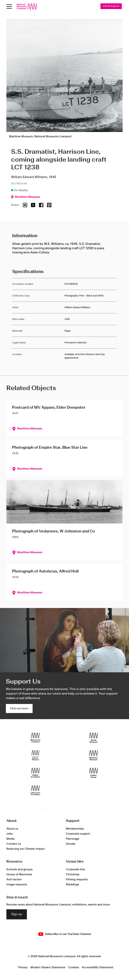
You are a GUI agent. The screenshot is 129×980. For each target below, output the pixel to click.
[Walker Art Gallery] (35, 773)
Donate (71, 844)
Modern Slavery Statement (48, 967)
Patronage (73, 839)
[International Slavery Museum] (35, 755)
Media (10, 839)
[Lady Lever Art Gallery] (35, 791)
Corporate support (78, 834)
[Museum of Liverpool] (35, 738)
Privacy (23, 967)
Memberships (75, 829)
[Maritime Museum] (94, 755)
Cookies (74, 967)
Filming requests (77, 880)
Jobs (10, 834)
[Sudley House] (94, 773)
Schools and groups (19, 870)
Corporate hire (75, 870)
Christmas (73, 875)
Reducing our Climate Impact (26, 849)
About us (12, 829)
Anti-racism (14, 880)
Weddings (72, 885)
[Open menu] (9, 7)
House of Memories (19, 875)
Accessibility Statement (98, 967)
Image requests (17, 885)
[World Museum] (94, 738)
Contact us (14, 844)
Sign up (17, 914)
